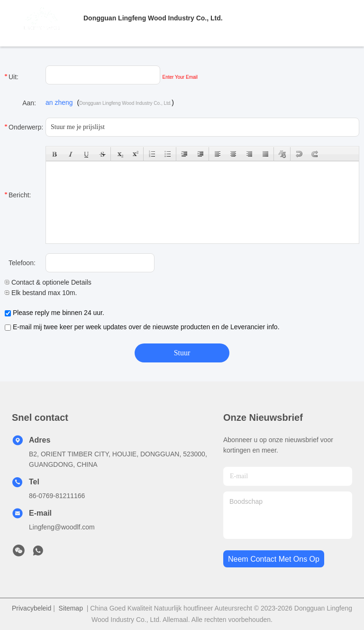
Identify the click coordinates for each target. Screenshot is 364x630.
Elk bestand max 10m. (41, 293)
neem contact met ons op (274, 559)
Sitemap (71, 608)
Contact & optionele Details (48, 282)
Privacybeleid (32, 608)
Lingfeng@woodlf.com (62, 527)
